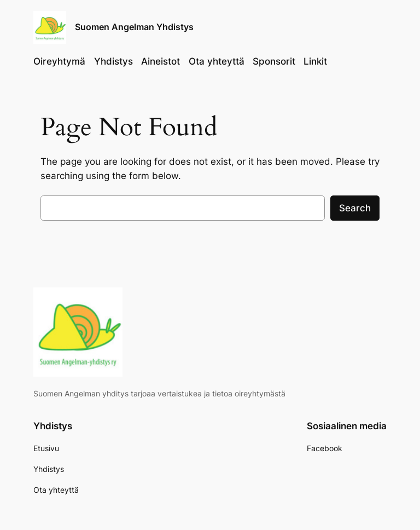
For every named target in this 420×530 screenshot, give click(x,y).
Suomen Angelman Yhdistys (134, 27)
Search (355, 208)
